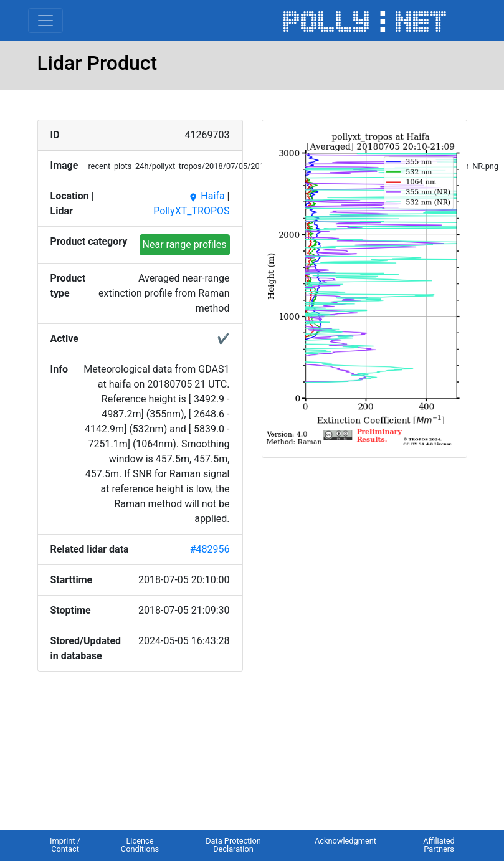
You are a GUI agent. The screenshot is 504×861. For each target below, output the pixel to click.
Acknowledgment (345, 841)
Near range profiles (185, 245)
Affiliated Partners (439, 845)
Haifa (206, 196)
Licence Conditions (140, 845)
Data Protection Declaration (233, 845)
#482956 (210, 549)
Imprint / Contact (65, 845)
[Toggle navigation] (45, 21)
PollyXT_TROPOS (191, 211)
